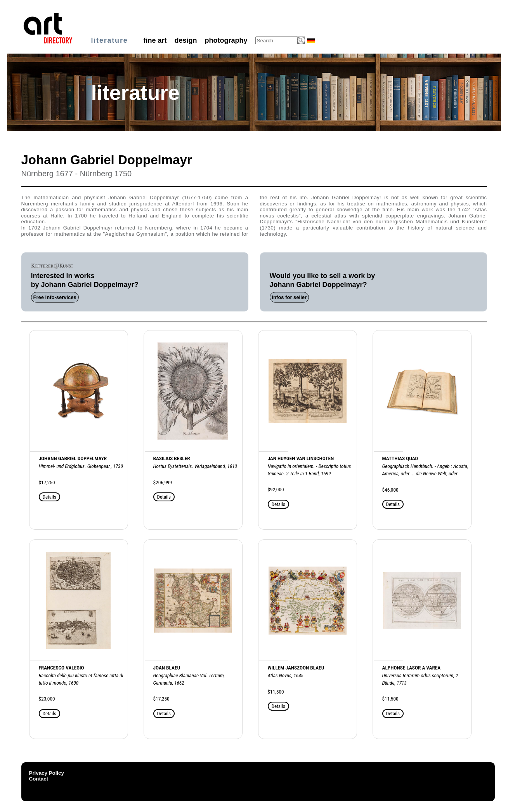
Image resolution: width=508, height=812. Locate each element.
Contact (39, 779)
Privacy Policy (47, 773)
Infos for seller (290, 297)
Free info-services (55, 297)
